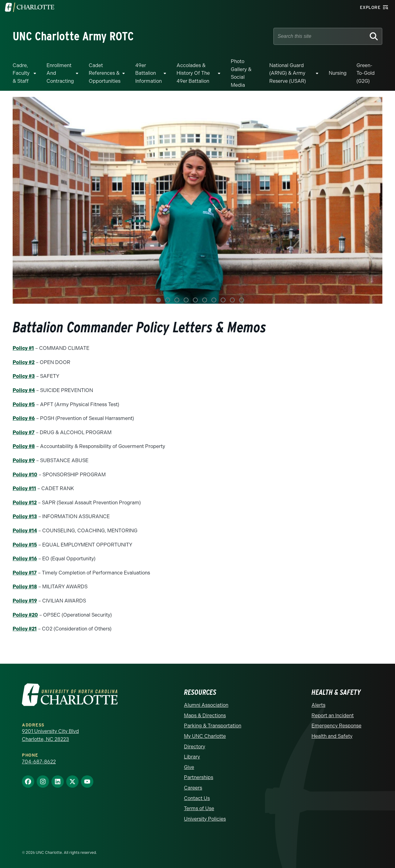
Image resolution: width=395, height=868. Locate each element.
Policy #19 (25, 601)
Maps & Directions (205, 716)
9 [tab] (232, 300)
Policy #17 (25, 573)
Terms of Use (199, 808)
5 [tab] (195, 300)
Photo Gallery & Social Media (241, 73)
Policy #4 (24, 390)
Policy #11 (24, 488)
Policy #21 (25, 629)
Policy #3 (24, 376)
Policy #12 (25, 503)
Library (192, 757)
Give (189, 767)
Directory (195, 747)
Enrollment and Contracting (60, 73)
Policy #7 (24, 432)
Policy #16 (25, 559)
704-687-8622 (39, 762)
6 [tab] (205, 300)
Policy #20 (25, 615)
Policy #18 (25, 587)
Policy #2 (24, 362)
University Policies (205, 819)
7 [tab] (214, 300)
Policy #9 (24, 460)
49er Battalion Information (149, 73)
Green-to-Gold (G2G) (366, 73)
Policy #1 (23, 348)
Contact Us (197, 798)
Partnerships (199, 777)
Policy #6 (24, 418)
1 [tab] (158, 300)
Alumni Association (206, 705)
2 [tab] (168, 300)
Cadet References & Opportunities (105, 73)
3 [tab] (177, 300)
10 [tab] (242, 300)
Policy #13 (25, 516)
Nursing (338, 73)
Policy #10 (25, 475)
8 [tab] (223, 300)
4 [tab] (186, 300)
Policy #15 (25, 545)
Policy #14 (25, 531)
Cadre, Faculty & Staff (21, 73)
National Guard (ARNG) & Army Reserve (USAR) (288, 73)
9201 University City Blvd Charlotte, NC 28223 (50, 735)
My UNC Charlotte (205, 736)
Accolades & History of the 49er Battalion (193, 73)
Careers (193, 788)
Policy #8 (24, 446)
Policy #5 (24, 404)
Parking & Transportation (213, 726)
